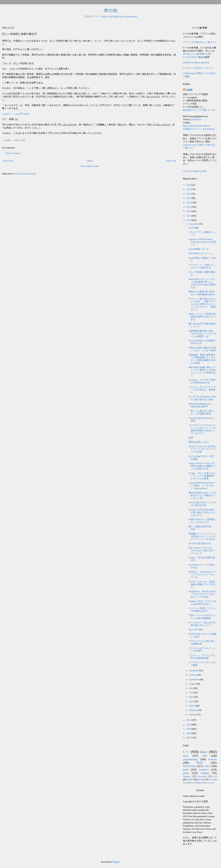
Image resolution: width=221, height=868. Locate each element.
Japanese (187, 776)
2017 (189, 198)
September (194, 679)
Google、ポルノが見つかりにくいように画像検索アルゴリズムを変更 (202, 476)
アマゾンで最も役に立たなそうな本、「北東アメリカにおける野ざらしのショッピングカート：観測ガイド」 (202, 304)
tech (215, 776)
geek (201, 783)
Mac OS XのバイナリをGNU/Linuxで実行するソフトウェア (202, 551)
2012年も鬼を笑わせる (200, 543)
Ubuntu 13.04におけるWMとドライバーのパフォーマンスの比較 (202, 449)
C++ (186, 752)
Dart (185, 783)
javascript (202, 776)
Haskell (209, 783)
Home (90, 161)
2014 (189, 211)
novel (193, 783)
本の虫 (111, 10)
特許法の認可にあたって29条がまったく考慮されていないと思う (202, 495)
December (194, 224)
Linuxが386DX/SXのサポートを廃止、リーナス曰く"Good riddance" (202, 486)
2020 (189, 185)
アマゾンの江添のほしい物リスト (200, 42)
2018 (189, 194)
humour (213, 759)
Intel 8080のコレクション (201, 253)
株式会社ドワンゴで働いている (199, 110)
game (186, 773)
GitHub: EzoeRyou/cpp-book (196, 62)
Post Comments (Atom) (25, 174)
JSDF (190, 779)
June (191, 693)
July (191, 688)
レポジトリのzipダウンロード (198, 68)
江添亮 (189, 90)
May (191, 697)
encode (201, 779)
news (186, 756)
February (194, 710)
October (193, 675)
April (192, 701)
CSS (211, 780)
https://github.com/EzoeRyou (196, 126)
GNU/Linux (189, 766)
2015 (189, 207)
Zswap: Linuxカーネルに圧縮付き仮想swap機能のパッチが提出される (202, 466)
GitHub (104, 17)
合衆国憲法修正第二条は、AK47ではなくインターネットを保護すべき (203, 334)
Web (205, 756)
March (192, 706)
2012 (189, 220)
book (23, 140)
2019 (189, 189)
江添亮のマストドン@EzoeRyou (199, 129)
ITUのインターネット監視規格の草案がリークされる (202, 584)
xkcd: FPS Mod (196, 630)
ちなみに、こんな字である (16, 114)
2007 (189, 738)
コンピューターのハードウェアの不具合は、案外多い (202, 390)
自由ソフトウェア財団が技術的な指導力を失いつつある (202, 317)
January (193, 715)
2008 (189, 733)
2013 (189, 216)
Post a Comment (13, 153)
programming (190, 759)
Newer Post (8, 161)
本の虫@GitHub (117, 17)
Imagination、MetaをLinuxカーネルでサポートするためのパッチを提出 (202, 594)
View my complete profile (195, 171)
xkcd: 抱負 (194, 228)
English (205, 773)
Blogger (116, 862)
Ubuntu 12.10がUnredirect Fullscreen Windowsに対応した (202, 242)
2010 (189, 725)
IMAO (200, 763)
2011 (189, 720)
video (207, 766)
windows (204, 770)
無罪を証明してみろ (199, 442)
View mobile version (89, 166)
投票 (191, 438)
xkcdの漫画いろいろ (199, 249)
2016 (189, 203)
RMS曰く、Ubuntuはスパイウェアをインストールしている (202, 574)
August (193, 684)
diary (204, 752)
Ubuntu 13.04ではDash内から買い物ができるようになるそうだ (202, 512)
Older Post (171, 161)
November (194, 671)
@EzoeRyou (131, 17)
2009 (189, 729)
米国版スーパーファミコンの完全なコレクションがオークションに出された (202, 536)
